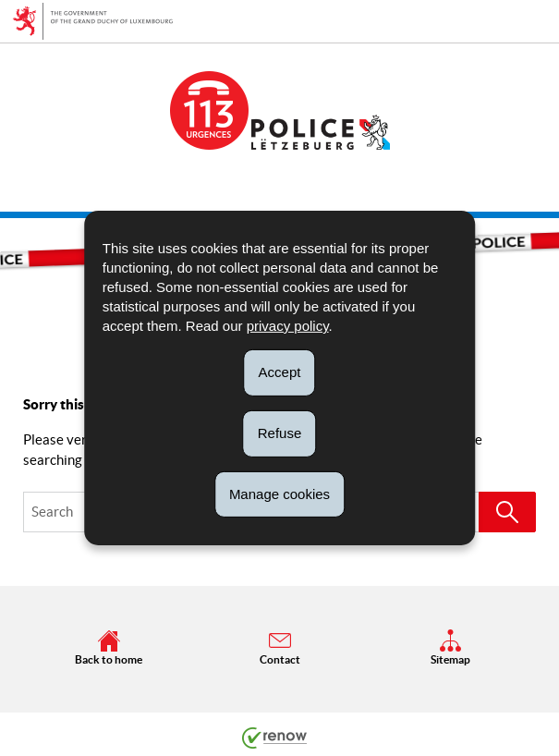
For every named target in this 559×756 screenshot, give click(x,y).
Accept (280, 372)
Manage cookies (279, 493)
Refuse (280, 433)
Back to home (109, 647)
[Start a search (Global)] (507, 512)
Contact (280, 647)
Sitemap (450, 647)
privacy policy (288, 326)
